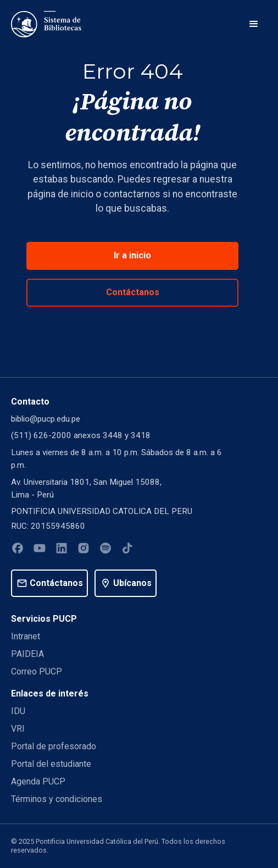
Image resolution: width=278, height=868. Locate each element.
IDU (18, 711)
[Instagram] (84, 550)
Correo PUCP (37, 671)
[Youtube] (40, 550)
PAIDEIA (27, 654)
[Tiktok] (127, 550)
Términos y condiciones (57, 799)
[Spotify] (105, 550)
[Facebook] (18, 550)
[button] (254, 24)
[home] (46, 24)
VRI (18, 729)
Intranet (26, 636)
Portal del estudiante (51, 764)
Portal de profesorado (54, 746)
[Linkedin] (62, 550)
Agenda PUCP (38, 781)
